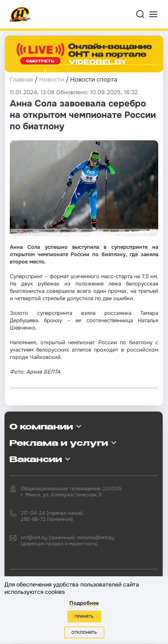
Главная (21, 80)
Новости (52, 80)
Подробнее (84, 603)
